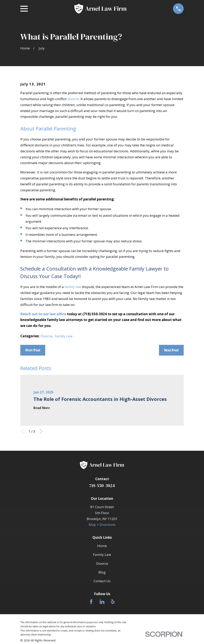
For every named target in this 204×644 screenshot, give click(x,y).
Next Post (171, 350)
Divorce (46, 336)
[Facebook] (91, 602)
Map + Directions (102, 525)
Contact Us (102, 581)
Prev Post (33, 350)
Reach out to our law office (43, 314)
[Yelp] (113, 602)
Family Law (64, 336)
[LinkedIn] (102, 602)
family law (73, 287)
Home (102, 546)
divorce (73, 99)
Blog (102, 572)
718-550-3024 (102, 486)
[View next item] (41, 431)
